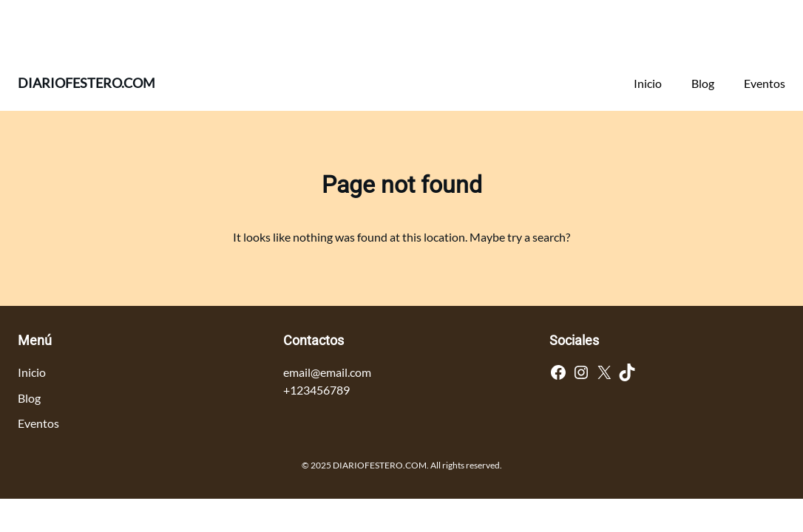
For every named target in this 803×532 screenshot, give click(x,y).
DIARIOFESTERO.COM (87, 83)
